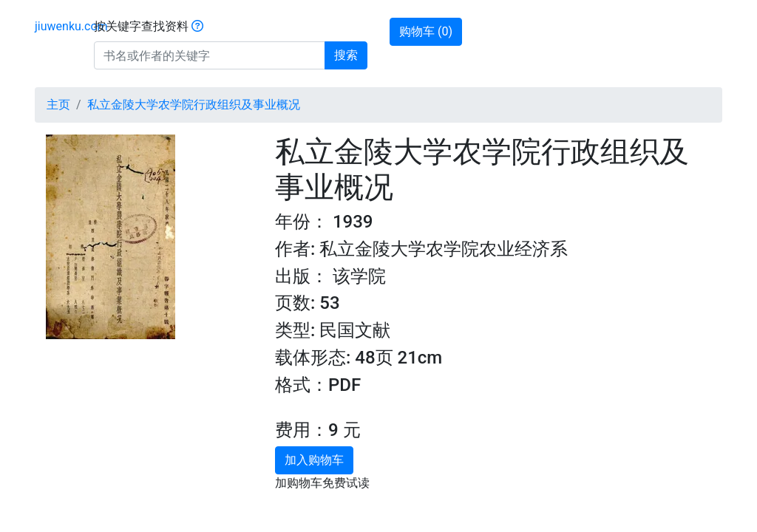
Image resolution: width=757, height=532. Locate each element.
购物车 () (426, 31)
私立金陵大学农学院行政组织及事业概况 (194, 105)
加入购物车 (314, 460)
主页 (58, 105)
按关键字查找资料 (149, 26)
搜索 (346, 55)
